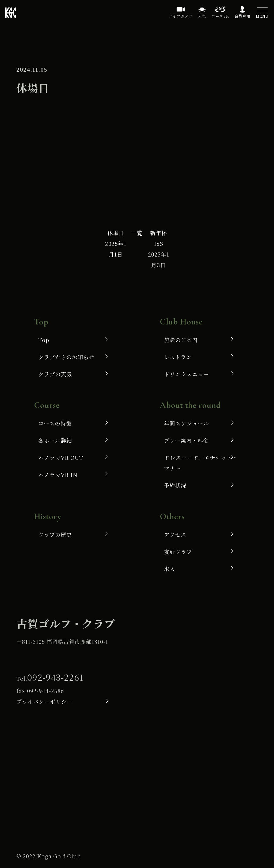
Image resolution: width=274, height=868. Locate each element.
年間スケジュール (187, 423)
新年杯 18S (159, 249)
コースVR (220, 16)
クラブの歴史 (55, 535)
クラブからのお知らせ (66, 357)
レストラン (178, 357)
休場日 (116, 244)
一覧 (137, 233)
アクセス (175, 535)
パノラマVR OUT (61, 458)
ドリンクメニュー (187, 374)
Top (44, 340)
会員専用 (242, 16)
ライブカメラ (181, 16)
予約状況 (175, 485)
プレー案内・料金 (186, 440)
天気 (202, 16)
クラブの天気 (55, 374)
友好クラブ (178, 552)
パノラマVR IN (58, 475)
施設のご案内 (181, 340)
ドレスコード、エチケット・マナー (201, 463)
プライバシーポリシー (44, 701)
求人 (170, 569)
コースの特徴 (55, 423)
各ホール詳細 (55, 440)
